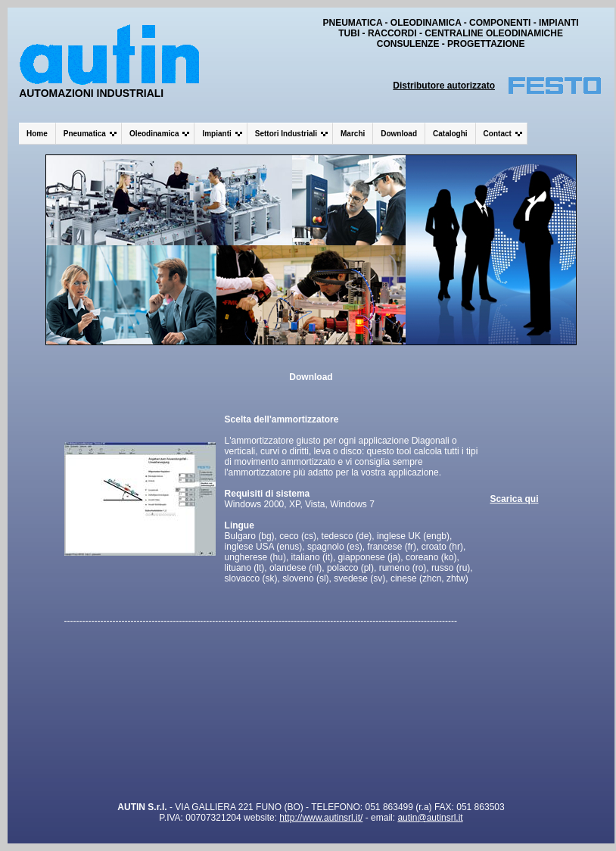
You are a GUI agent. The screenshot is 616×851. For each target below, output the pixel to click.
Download (399, 134)
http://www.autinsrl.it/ (321, 818)
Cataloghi (450, 134)
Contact (498, 134)
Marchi (353, 134)
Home (37, 134)
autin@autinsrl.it (430, 818)
